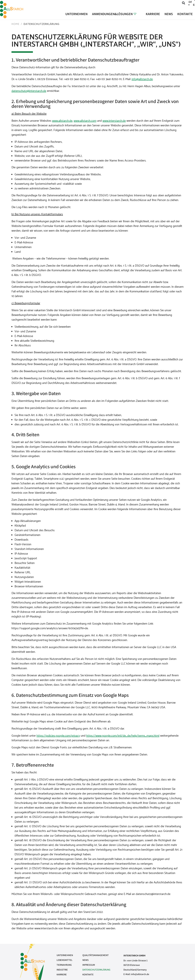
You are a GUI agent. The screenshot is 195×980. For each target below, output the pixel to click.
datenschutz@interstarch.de (29, 91)
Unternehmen (76, 14)
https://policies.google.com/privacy (58, 736)
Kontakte (185, 14)
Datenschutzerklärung (96, 970)
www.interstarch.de (114, 121)
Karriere (153, 14)
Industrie (62, 970)
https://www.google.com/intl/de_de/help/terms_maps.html (123, 736)
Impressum (89, 965)
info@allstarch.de (142, 79)
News (169, 14)
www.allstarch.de (62, 121)
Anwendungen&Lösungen (112, 14)
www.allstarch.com (85, 121)
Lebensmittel (65, 960)
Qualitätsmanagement (96, 955)
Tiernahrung (64, 965)
